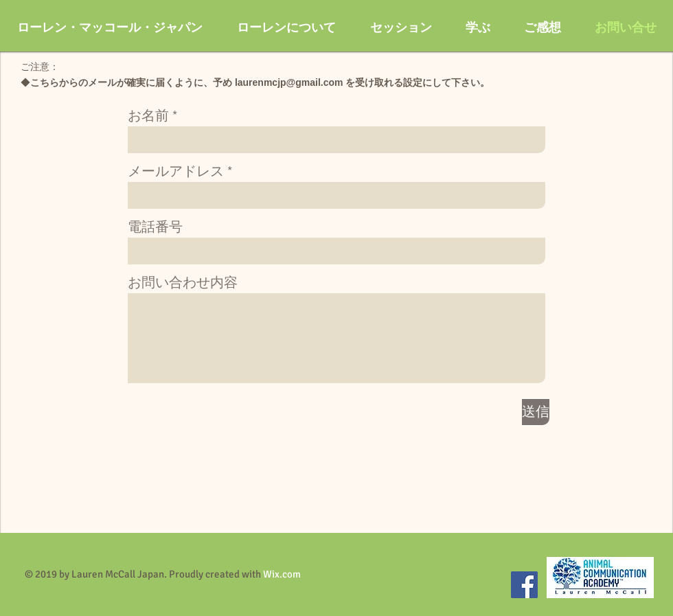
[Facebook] (524, 585)
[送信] (536, 412)
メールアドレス (176, 172)
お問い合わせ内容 (183, 283)
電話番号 (155, 227)
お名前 (148, 116)
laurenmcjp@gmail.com (289, 82)
